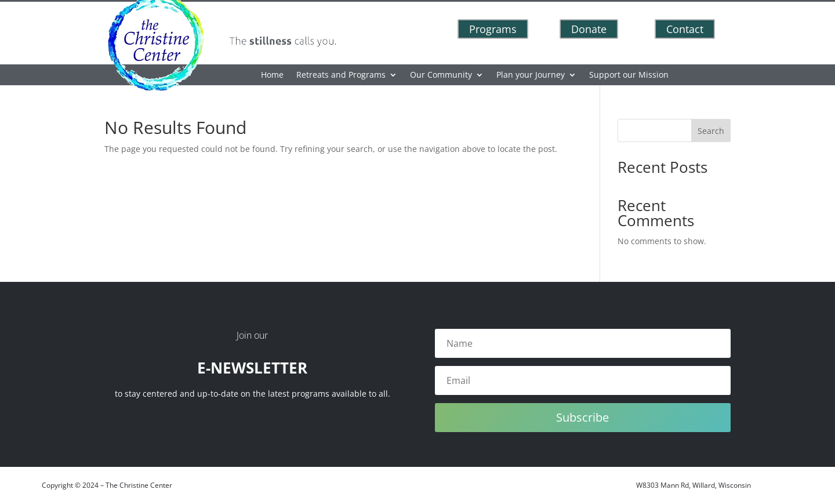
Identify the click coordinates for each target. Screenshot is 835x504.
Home (272, 75)
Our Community (441, 75)
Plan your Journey (531, 75)
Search (711, 131)
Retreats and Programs (341, 75)
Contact (685, 29)
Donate (589, 29)
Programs (493, 29)
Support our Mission (629, 75)
